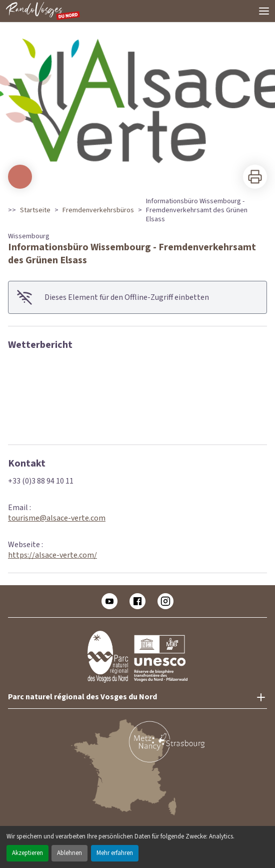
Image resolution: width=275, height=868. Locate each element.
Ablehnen (69, 853)
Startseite (35, 210)
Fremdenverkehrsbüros (98, 210)
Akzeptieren (27, 853)
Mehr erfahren (115, 853)
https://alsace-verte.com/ (52, 555)
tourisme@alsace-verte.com (57, 518)
